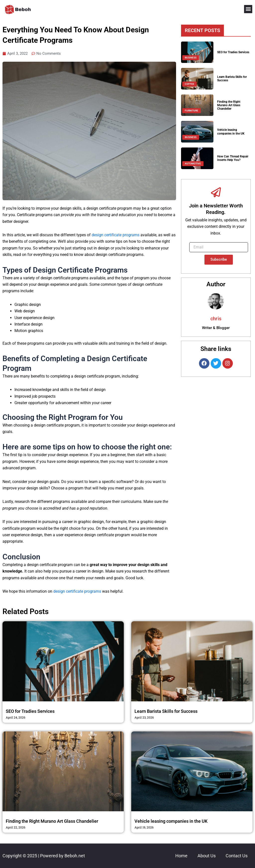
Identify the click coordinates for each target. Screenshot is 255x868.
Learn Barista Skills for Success (166, 711)
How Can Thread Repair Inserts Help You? (233, 158)
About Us (207, 856)
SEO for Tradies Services (233, 52)
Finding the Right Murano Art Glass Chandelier (229, 105)
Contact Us (237, 856)
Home (181, 856)
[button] (248, 9)
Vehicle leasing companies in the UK (231, 132)
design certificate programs (116, 235)
